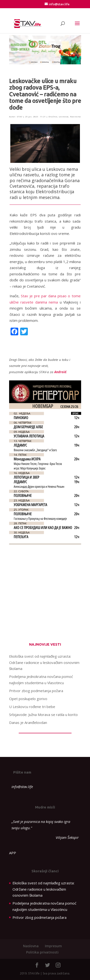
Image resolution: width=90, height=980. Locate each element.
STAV (20, 117)
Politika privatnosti (42, 952)
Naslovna (75, 117)
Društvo (53, 117)
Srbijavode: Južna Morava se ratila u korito (43, 715)
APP (13, 853)
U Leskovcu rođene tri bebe (32, 707)
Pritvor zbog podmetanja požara (36, 691)
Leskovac (64, 117)
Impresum (53, 946)
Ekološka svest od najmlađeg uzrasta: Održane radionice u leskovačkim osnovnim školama (44, 662)
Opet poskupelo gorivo (28, 699)
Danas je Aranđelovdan (28, 722)
